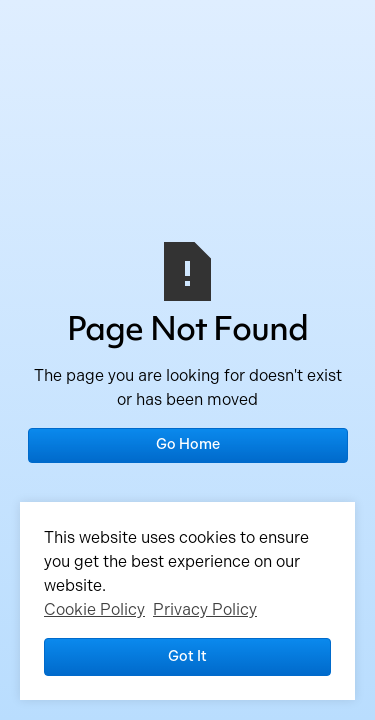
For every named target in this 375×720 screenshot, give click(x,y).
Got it (187, 656)
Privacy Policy (205, 609)
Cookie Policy (94, 609)
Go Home (188, 444)
